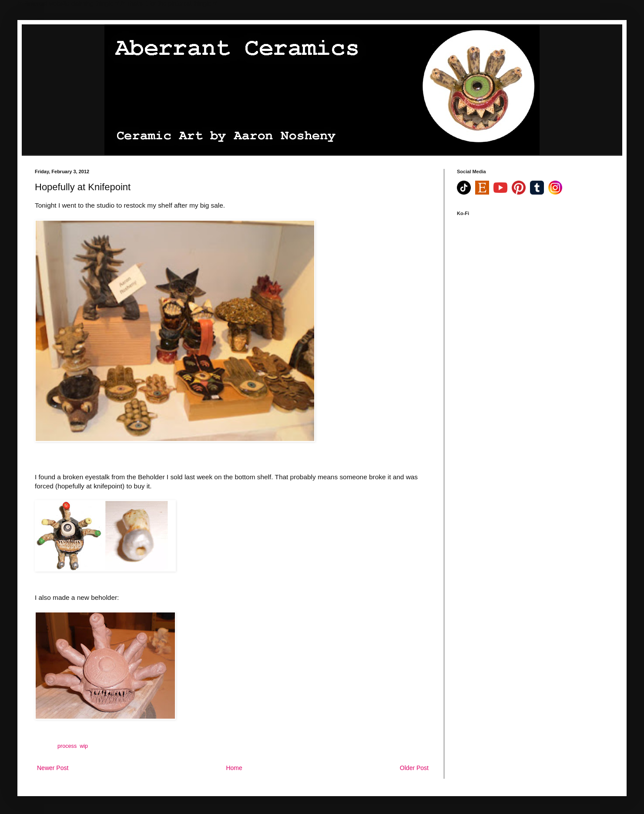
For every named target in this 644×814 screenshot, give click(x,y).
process (67, 746)
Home (234, 768)
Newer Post (53, 768)
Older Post (414, 768)
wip (84, 746)
